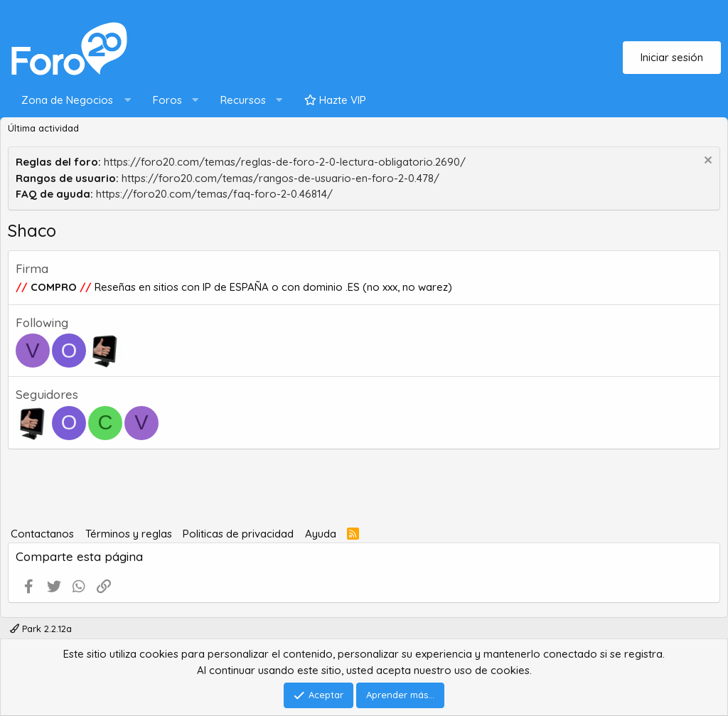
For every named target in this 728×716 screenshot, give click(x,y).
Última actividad (43, 128)
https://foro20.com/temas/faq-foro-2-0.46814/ (214, 194)
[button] (73, 101)
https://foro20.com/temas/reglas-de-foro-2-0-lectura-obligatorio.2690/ (285, 162)
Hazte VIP (335, 100)
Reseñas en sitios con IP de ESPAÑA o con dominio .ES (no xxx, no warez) (272, 287)
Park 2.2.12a (41, 629)
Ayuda (321, 534)
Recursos (243, 100)
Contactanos (42, 534)
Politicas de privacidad (238, 534)
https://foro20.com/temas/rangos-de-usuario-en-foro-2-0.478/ (280, 178)
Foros (167, 100)
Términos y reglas (129, 534)
